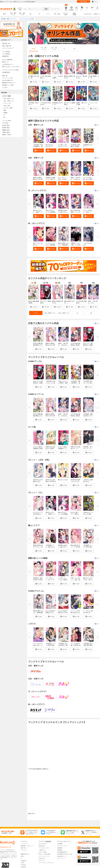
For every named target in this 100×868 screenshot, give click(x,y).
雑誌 (5, 110)
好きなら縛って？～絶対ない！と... (75, 514)
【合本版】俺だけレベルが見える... (88, 383)
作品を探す (42, 846)
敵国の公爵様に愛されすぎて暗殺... (38, 179)
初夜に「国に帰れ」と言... (93, 302)
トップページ (24, 844)
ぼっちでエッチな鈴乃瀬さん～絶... (38, 514)
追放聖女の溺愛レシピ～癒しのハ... (50, 179)
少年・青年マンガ (13, 14)
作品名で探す (6, 125)
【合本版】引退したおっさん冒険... (50, 383)
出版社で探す (6, 132)
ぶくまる (5, 87)
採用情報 (60, 848)
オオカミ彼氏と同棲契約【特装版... (38, 448)
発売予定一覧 (6, 43)
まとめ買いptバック (8, 64)
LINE (22, 856)
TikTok (22, 863)
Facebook (23, 867)
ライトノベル (7, 103)
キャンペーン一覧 (7, 78)
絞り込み (20, 9)
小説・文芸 (57, 14)
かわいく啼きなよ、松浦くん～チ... (88, 212)
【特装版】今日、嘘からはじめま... (50, 547)
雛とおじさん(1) (63, 480)
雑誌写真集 (74, 14)
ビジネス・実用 (8, 108)
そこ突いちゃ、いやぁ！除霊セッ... (63, 580)
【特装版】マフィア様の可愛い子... (50, 645)
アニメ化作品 (6, 52)
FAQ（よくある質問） (45, 854)
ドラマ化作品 (6, 54)
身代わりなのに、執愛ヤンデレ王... (38, 212)
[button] (38, 150)
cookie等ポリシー (62, 856)
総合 (4, 14)
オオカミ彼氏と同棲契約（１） (63, 448)
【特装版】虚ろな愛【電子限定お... (88, 645)
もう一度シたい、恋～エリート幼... (50, 580)
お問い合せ (42, 859)
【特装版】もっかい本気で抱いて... (88, 547)
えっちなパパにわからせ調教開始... (50, 245)
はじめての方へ (88, 14)
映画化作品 (5, 56)
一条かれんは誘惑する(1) (88, 481)
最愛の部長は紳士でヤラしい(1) (38, 546)
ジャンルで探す (7, 121)
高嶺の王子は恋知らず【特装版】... (50, 448)
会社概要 (60, 844)
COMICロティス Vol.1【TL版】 (88, 513)
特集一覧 (5, 76)
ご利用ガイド (97, 14)
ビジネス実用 (66, 14)
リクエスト (42, 861)
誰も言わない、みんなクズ (50, 146)
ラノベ (48, 14)
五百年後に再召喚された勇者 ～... (75, 146)
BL (31, 14)
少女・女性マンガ (22, 14)
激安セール (5, 62)
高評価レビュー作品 (8, 85)
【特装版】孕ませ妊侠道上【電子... (63, 645)
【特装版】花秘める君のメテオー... (88, 416)
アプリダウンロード (44, 848)
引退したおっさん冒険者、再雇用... (63, 383)
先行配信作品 (6, 72)
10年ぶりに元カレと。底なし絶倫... (75, 580)
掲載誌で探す (6, 130)
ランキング (24, 850)
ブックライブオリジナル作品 (10, 70)
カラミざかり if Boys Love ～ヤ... (38, 644)
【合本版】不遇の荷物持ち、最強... (38, 146)
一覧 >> (96, 361)
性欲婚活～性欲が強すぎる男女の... (38, 580)
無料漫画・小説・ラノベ (28, 846)
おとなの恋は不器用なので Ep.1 (63, 612)
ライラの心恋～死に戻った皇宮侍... (88, 179)
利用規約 (60, 850)
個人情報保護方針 (62, 852)
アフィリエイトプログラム (46, 863)
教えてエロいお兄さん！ (38, 244)
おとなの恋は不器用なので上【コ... (50, 613)
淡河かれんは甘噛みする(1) (38, 481)
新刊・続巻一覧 (7, 46)
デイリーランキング (8, 48)
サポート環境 (42, 852)
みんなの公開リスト (8, 80)
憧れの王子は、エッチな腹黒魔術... (50, 212)
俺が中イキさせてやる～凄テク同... (88, 580)
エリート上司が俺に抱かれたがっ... (75, 613)
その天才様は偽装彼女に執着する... (75, 345)
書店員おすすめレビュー (9, 83)
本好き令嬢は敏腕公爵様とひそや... (38, 345)
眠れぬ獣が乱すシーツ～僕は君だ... (75, 547)
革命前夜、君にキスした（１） (88, 448)
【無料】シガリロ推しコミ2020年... (76, 245)
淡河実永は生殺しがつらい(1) (75, 481)
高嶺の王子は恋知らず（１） (75, 448)
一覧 (96, 125)
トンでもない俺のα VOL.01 (88, 612)
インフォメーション (44, 856)
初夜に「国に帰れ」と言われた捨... (75, 179)
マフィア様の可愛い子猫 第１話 (76, 644)
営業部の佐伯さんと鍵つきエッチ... (63, 212)
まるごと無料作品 (7, 60)
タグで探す (5, 123)
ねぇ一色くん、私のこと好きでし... (63, 179)
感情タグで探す (7, 135)
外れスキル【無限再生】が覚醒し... (88, 345)
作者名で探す (6, 128)
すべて (36, 313)
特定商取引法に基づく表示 (65, 854)
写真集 (5, 113)
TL (39, 14)
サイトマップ (61, 859)
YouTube (23, 865)
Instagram (23, 861)
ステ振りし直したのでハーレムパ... (63, 146)
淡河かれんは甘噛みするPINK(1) (51, 481)
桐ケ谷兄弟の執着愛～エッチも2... (75, 212)
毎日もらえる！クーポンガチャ (11, 67)
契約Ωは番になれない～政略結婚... (63, 244)
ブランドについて (62, 846)
